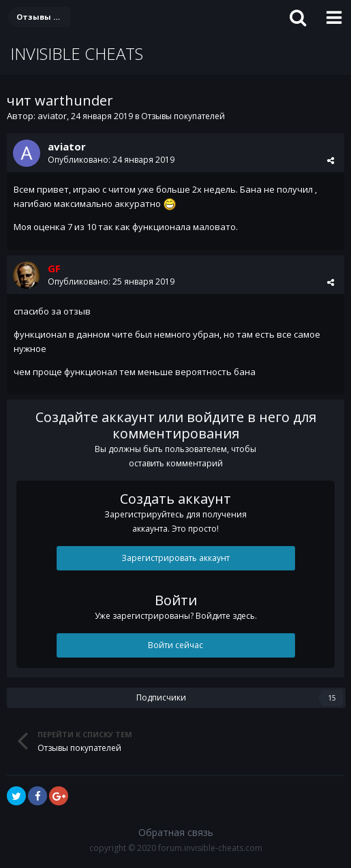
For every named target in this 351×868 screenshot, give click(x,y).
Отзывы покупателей (183, 116)
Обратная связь (176, 832)
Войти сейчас (175, 645)
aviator (52, 116)
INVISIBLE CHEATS (77, 53)
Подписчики (161, 697)
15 (332, 698)
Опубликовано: (111, 160)
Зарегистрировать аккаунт (175, 558)
